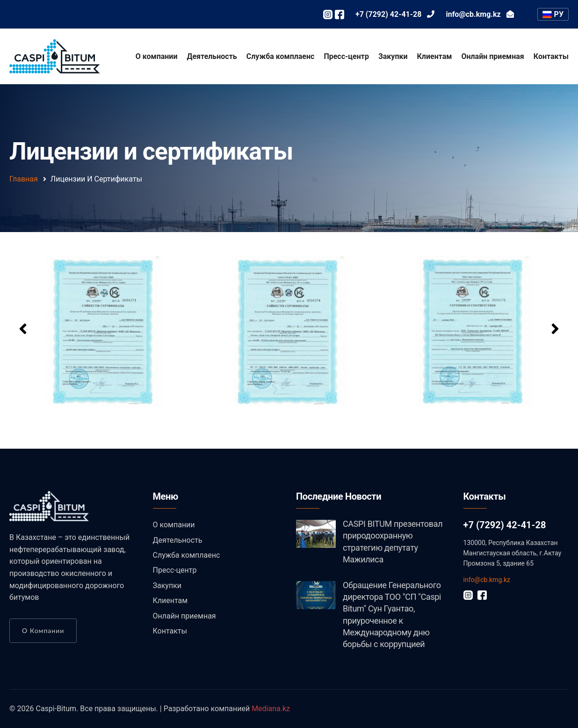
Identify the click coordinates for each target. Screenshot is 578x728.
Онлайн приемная (492, 56)
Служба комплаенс (281, 56)
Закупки (393, 56)
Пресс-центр (346, 56)
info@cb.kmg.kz (487, 580)
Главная (24, 179)
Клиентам (435, 56)
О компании (157, 56)
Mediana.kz (271, 709)
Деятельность (212, 56)
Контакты (551, 56)
